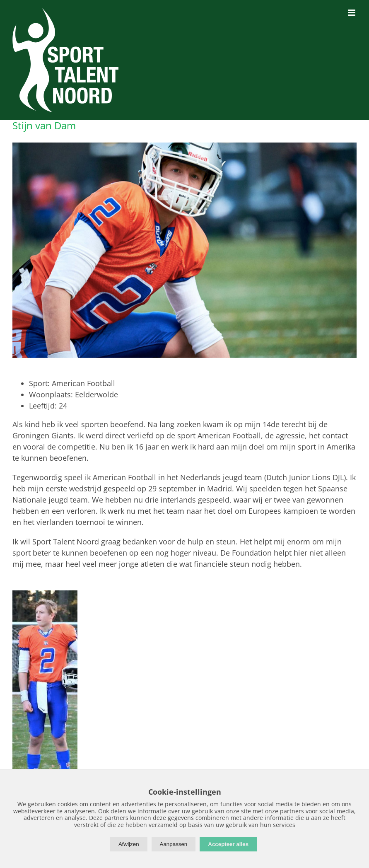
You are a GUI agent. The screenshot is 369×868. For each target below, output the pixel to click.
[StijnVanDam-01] (184, 250)
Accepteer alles (228, 844)
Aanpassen (174, 844)
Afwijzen (129, 844)
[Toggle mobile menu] (352, 13)
